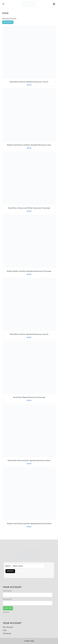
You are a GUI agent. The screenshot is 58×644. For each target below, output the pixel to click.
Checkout (7, 633)
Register (6, 612)
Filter (8, 22)
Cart (5, 630)
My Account (8, 627)
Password (7, 599)
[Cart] (54, 4)
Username (7, 591)
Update (10, 571)
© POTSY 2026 (29, 641)
